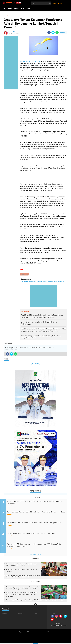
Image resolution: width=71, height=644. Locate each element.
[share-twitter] (53, 33)
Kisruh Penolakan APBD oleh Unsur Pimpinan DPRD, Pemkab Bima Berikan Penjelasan (36, 503)
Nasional (17, 9)
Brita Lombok (24, 274)
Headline (4, 614)
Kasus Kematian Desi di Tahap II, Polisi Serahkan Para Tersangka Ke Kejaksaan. (22, 565)
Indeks (10, 9)
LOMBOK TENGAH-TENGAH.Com (30, 61)
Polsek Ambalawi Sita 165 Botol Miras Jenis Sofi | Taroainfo (22, 571)
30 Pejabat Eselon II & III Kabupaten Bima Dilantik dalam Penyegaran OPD (34, 524)
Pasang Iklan (60, 624)
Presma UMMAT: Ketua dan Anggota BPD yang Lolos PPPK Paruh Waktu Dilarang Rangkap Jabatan (35, 546)
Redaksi (53, 624)
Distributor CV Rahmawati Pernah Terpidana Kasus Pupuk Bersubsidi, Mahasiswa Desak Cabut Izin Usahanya (22, 595)
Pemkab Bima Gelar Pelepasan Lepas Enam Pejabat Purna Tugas (35, 535)
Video (28, 9)
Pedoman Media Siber (57, 626)
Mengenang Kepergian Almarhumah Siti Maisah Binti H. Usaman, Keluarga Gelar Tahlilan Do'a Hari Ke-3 (23, 588)
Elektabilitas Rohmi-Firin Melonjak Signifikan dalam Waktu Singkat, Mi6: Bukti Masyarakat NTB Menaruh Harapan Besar (44, 282)
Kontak (66, 626)
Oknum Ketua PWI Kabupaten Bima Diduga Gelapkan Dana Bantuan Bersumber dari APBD (35, 600)
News (23, 9)
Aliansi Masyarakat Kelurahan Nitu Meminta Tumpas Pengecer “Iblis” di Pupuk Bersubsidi (23, 577)
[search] (41, 3)
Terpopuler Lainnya (35, 555)
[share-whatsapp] (57, 33)
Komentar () (63, 33)
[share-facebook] (49, 33)
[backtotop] (35, 605)
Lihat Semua (35, 364)
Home (4, 9)
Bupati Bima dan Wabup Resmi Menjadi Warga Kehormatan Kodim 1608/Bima (35, 514)
